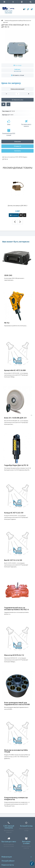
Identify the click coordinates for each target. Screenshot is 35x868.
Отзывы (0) (17, 146)
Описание (18, 142)
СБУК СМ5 (8, 275)
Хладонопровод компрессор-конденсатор (16, 798)
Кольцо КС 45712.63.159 (14, 513)
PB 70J (7, 323)
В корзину (14, 215)
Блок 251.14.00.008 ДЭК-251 (15, 418)
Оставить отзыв (18, 75)
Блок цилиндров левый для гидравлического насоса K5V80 (17, 703)
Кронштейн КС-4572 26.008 (15, 370)
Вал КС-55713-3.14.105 (13, 560)
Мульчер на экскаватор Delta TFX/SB (16, 751)
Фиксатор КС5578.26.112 (14, 655)
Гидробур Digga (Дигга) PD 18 (16, 465)
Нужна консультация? (18, 89)
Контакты (18, 151)
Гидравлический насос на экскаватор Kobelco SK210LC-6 (16, 609)
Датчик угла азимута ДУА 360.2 (17, 206)
